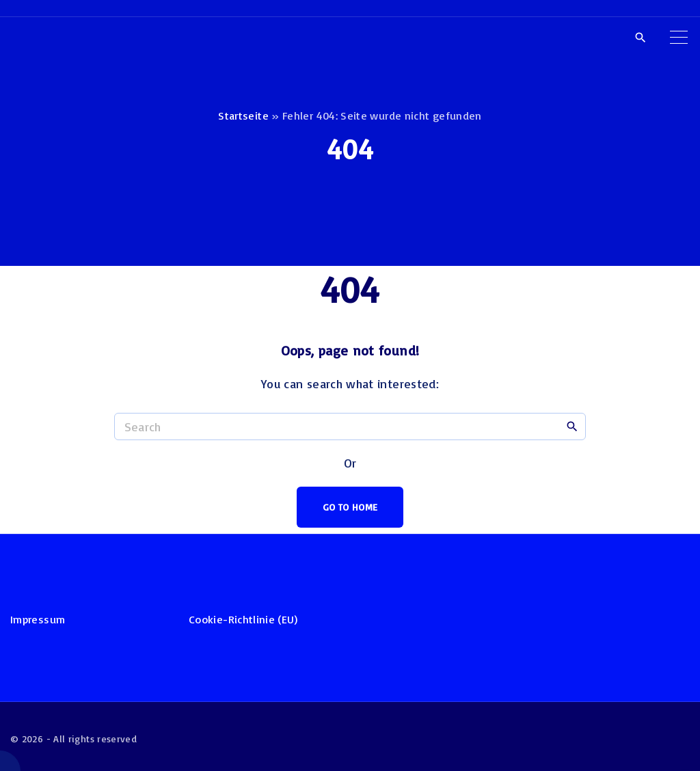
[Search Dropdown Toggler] (640, 38)
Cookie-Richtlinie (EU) (243, 619)
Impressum (38, 619)
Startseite (243, 116)
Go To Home (350, 507)
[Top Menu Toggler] (679, 37)
